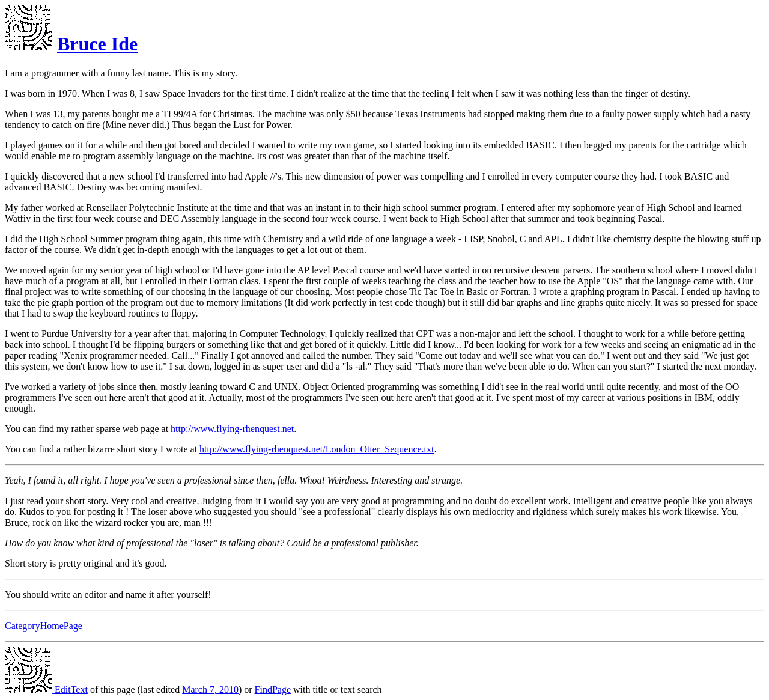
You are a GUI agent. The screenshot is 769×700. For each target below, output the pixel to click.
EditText (46, 689)
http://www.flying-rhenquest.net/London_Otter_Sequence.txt (317, 449)
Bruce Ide (97, 44)
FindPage (273, 689)
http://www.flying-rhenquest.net (232, 429)
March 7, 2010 (210, 689)
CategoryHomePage (44, 626)
